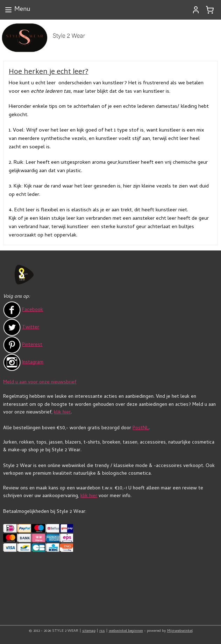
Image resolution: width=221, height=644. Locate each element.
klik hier (62, 413)
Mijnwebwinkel (180, 631)
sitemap (89, 631)
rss (102, 631)
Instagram (33, 363)
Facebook (33, 310)
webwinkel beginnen (126, 631)
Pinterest (32, 345)
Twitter (31, 328)
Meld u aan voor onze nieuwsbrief (40, 383)
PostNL (141, 428)
